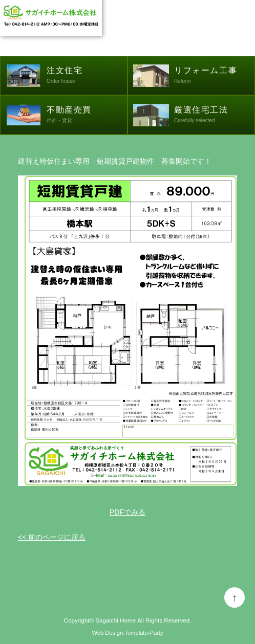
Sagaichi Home (115, 620)
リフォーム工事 (214, 76)
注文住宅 (87, 76)
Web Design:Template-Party (127, 633)
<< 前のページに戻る (52, 537)
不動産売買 (87, 116)
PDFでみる (128, 512)
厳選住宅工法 (214, 116)
